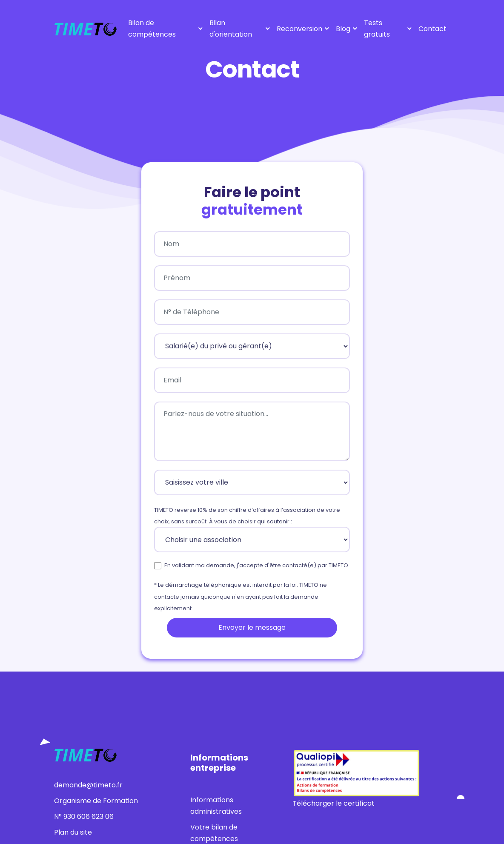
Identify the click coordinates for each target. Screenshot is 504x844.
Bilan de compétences (152, 29)
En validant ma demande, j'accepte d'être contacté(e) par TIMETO (256, 565)
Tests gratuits (377, 29)
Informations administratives (216, 806)
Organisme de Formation (96, 801)
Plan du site (73, 832)
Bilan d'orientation (231, 29)
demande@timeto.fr (88, 785)
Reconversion (299, 29)
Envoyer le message (252, 627)
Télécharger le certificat (334, 803)
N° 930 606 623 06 (84, 817)
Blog (343, 29)
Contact (432, 29)
